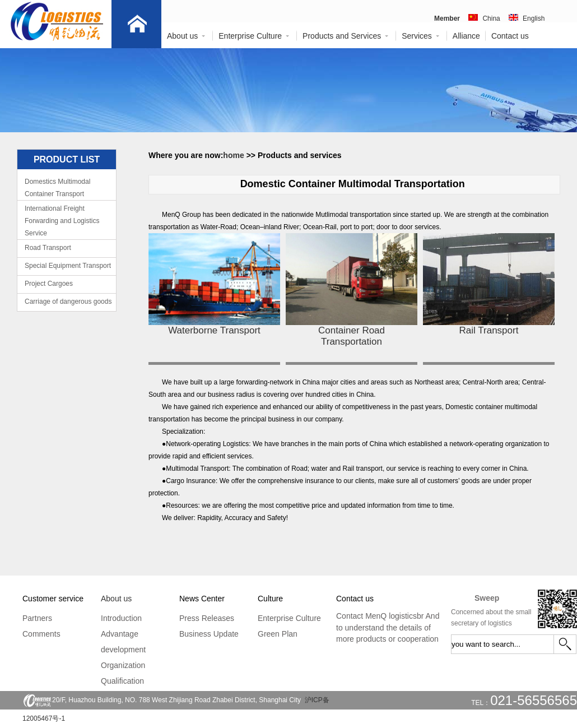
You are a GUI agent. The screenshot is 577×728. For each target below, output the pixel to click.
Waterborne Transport (214, 330)
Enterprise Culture (254, 36)
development (123, 650)
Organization (123, 665)
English (534, 18)
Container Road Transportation (352, 336)
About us (187, 36)
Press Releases (207, 618)
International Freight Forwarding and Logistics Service (62, 221)
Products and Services (346, 36)
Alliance (466, 36)
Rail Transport (489, 330)
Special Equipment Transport (68, 266)
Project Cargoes (49, 284)
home (234, 155)
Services (421, 36)
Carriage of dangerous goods (68, 302)
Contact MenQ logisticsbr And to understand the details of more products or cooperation (388, 627)
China (491, 18)
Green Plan (278, 634)
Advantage (120, 634)
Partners (37, 618)
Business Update (209, 634)
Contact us (510, 36)
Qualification (122, 681)
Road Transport (48, 248)
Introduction (121, 618)
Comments (41, 634)
